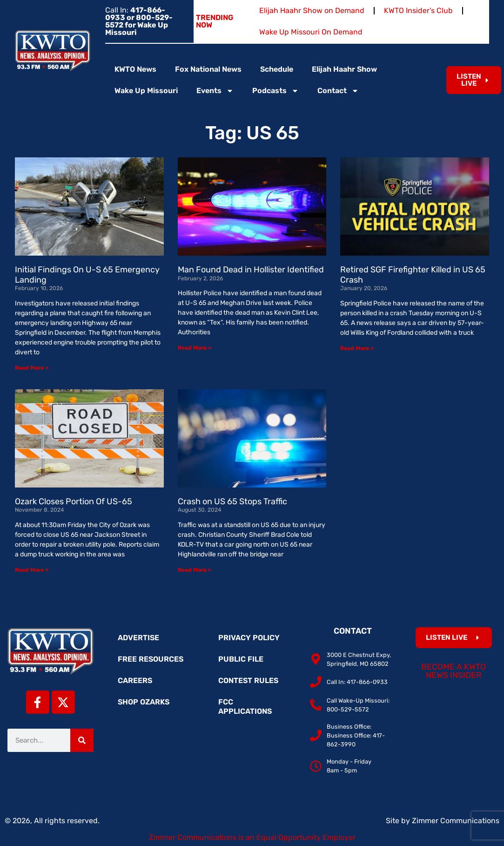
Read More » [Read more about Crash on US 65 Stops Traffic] (195, 570)
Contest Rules (248, 680)
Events (215, 91)
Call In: (139, 21)
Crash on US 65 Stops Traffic (232, 501)
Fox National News (208, 69)
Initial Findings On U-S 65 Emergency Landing (87, 275)
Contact (338, 91)
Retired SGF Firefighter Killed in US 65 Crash (413, 275)
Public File (241, 659)
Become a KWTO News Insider (454, 671)
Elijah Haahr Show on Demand (312, 10)
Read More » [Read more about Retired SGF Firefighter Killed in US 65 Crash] (357, 348)
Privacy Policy (249, 638)
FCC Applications (245, 707)
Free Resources (151, 659)
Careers (135, 680)
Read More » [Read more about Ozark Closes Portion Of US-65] (32, 570)
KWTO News (135, 69)
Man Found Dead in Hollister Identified (251, 270)
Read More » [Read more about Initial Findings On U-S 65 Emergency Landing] (32, 368)
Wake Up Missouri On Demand (311, 32)
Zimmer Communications (456, 821)
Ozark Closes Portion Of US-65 (74, 501)
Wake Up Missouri (146, 91)
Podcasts (276, 91)
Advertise (138, 638)
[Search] (82, 740)
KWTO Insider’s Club (418, 10)
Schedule (277, 69)
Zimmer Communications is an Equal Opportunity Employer (252, 837)
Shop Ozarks (144, 702)
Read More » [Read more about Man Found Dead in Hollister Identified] (195, 348)
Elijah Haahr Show (344, 69)
